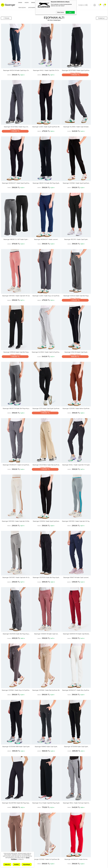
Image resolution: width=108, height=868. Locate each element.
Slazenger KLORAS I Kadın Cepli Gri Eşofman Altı (14, 270)
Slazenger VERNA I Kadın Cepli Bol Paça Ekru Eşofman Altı (41, 781)
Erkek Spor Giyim (7, 835)
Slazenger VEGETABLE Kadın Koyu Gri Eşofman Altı (94, 65)
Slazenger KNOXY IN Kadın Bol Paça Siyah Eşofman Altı (94, 116)
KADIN (27, 3)
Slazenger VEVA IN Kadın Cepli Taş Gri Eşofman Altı (41, 628)
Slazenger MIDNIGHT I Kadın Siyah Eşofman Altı (67, 116)
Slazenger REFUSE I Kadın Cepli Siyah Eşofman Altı (14, 730)
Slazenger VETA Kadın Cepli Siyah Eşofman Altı (94, 270)
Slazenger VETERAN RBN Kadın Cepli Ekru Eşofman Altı (94, 628)
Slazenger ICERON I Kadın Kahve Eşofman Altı (14, 321)
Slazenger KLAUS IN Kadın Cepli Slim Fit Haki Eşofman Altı (67, 781)
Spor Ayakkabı (6, 826)
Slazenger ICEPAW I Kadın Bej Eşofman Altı (67, 474)
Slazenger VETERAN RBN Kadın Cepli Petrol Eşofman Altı (14, 679)
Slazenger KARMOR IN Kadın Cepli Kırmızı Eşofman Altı (94, 730)
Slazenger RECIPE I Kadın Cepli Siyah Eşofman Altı (94, 168)
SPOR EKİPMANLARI (34, 8)
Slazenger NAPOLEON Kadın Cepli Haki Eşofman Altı (94, 679)
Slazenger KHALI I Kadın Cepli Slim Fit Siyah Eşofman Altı (94, 321)
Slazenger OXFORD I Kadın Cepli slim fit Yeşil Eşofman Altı (67, 372)
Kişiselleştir (27, 864)
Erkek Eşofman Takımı (8, 842)
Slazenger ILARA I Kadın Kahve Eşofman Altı (67, 577)
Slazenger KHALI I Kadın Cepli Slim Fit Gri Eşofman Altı (41, 65)
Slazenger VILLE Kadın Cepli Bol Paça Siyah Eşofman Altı (14, 577)
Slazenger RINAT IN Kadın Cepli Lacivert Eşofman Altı (41, 423)
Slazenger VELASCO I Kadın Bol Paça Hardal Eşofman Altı (14, 781)
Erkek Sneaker (6, 832)
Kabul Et (7, 864)
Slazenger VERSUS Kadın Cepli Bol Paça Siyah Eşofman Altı (94, 219)
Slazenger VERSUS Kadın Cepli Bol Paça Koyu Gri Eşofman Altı (67, 219)
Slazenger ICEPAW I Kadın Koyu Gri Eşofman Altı (41, 474)
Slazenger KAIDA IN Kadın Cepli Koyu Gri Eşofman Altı (14, 65)
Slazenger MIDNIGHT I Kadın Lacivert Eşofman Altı (67, 168)
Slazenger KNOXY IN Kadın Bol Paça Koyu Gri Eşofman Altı (67, 270)
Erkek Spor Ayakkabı (8, 829)
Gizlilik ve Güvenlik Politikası (24, 830)
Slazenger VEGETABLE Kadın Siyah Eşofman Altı (67, 65)
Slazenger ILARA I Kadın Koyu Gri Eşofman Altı (41, 219)
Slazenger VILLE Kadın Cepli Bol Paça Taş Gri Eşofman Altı (67, 730)
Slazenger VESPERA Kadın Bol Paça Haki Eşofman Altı (67, 679)
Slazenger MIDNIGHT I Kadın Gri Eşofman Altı (41, 321)
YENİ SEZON (22, 8)
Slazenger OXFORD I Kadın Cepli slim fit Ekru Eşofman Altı (14, 372)
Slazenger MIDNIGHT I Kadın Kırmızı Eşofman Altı (14, 628)
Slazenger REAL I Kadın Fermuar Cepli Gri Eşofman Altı (41, 577)
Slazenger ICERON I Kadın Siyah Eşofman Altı (41, 372)
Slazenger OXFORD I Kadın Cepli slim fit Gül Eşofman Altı (14, 219)
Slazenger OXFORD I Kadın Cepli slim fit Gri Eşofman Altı (94, 372)
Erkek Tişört (5, 839)
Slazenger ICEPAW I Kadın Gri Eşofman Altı (94, 577)
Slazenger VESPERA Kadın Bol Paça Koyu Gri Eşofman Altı (67, 423)
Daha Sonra (61, 12)
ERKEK (20, 3)
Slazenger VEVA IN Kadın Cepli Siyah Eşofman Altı (41, 270)
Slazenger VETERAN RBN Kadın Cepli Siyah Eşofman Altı (14, 526)
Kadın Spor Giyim (7, 848)
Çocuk (4, 851)
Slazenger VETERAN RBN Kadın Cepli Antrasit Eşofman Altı (67, 628)
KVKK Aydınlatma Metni (26, 826)
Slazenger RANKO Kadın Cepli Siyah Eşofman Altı (41, 526)
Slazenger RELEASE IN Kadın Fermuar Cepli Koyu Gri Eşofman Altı (41, 730)
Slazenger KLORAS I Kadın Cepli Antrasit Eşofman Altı (41, 116)
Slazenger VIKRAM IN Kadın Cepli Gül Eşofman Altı (94, 423)
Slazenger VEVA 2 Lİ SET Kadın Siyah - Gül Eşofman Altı (94, 781)
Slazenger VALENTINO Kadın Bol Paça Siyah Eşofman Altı (94, 526)
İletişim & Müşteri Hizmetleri (24, 847)
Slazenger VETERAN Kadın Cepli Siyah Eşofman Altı (67, 526)
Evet (70, 12)
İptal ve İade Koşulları (25, 837)
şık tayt (85, 811)
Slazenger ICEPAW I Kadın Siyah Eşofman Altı (14, 168)
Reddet (16, 864)
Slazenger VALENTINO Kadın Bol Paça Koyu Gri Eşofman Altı (41, 679)
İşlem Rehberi (23, 851)
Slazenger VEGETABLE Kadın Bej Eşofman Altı (67, 321)
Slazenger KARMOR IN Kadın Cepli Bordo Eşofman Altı (14, 474)
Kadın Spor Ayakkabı (8, 845)
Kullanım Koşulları (24, 843)
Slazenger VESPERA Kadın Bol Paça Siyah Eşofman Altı (14, 423)
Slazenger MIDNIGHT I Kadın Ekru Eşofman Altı (94, 474)
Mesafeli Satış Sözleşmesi (26, 834)
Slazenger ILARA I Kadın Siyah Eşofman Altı (14, 116)
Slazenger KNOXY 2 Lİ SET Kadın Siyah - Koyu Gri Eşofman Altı (41, 168)
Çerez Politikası (23, 840)
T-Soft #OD (59, 865)
